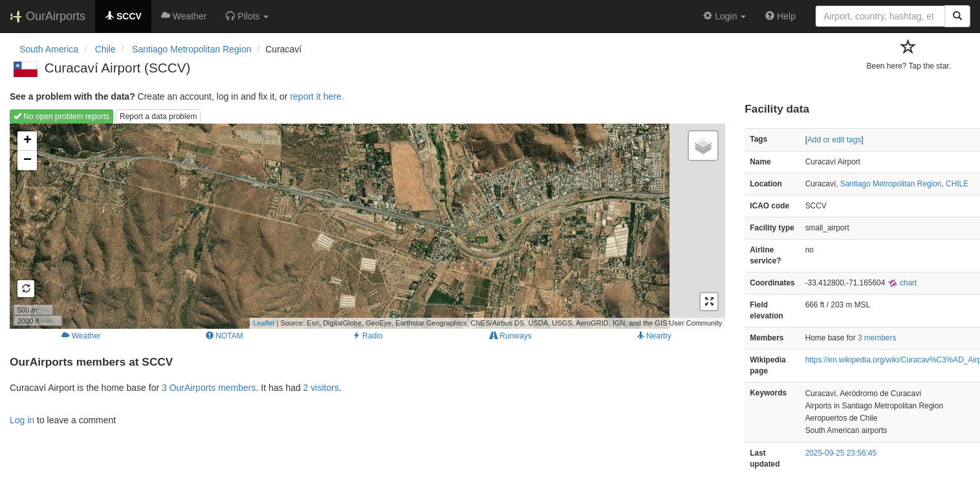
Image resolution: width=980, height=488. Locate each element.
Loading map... (366, 226)
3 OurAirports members (209, 388)
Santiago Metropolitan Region (891, 184)
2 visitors (321, 388)
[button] (247, 16)
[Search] (957, 16)
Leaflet (264, 323)
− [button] (27, 161)
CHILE (957, 184)
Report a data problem (158, 116)
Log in (22, 420)
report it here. (317, 96)
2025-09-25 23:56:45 (841, 453)
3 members (877, 338)
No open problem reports (61, 116)
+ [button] (27, 141)
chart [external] (902, 283)
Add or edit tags (834, 140)
